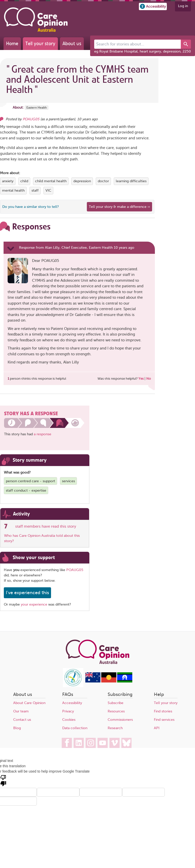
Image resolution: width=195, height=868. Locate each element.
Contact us (22, 720)
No (149, 379)
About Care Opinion (29, 703)
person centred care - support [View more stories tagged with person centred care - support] (30, 481)
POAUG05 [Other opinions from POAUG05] (31, 119)
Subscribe (116, 703)
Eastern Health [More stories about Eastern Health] (37, 108)
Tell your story (40, 44)
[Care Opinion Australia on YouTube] (103, 743)
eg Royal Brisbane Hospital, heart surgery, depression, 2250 (143, 51)
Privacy (68, 711)
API (157, 728)
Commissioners (120, 720)
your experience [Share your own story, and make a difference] (34, 604)
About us (72, 44)
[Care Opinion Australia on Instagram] (91, 743)
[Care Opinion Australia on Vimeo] (115, 743)
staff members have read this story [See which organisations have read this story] (46, 526)
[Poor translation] (3, 780)
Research (115, 728)
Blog (17, 728)
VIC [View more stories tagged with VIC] (48, 190)
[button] (153, 6)
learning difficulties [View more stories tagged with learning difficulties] (131, 181)
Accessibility (72, 703)
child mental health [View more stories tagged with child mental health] (51, 181)
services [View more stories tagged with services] (68, 481)
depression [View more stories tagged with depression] (82, 181)
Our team (21, 711)
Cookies (69, 720)
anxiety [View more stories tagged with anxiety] (8, 181)
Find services (164, 720)
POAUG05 (75, 570)
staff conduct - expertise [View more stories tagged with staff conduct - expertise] (26, 490)
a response (43, 434)
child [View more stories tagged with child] (24, 181)
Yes (141, 379)
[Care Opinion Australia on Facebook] (67, 743)
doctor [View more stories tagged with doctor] (103, 181)
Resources (116, 711)
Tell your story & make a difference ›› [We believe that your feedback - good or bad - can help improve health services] (119, 207)
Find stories (163, 711)
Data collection (75, 728)
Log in (183, 6)
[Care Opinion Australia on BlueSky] (126, 743)
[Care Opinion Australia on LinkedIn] (79, 743)
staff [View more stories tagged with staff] (35, 190)
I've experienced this (27, 593)
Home (12, 44)
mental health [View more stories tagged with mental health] (13, 190)
